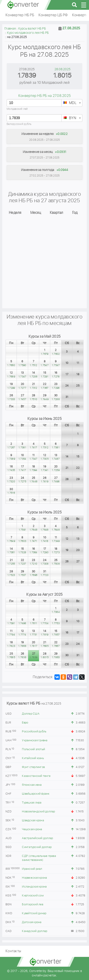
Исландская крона (34, 887)
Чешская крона (32, 829)
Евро (25, 723)
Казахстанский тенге (36, 776)
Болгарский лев (33, 905)
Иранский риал (32, 869)
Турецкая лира (32, 803)
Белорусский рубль (19, 124)
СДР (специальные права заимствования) (39, 858)
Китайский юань (33, 758)
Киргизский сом (33, 896)
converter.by (23, 5)
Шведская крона (33, 821)
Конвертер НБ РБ (20, 15)
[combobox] (72, 103)
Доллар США (31, 714)
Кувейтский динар (34, 913)
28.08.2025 (63, 69)
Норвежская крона (34, 878)
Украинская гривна (35, 741)
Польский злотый (33, 749)
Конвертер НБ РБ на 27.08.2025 (44, 96)
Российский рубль (34, 732)
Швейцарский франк (36, 794)
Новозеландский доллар (38, 812)
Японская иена (32, 785)
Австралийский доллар (37, 838)
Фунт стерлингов (33, 767)
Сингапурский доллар (37, 847)
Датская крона (32, 922)
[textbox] (72, 103)
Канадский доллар (35, 931)
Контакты (13, 951)
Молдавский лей (17, 109)
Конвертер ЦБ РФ (53, 15)
